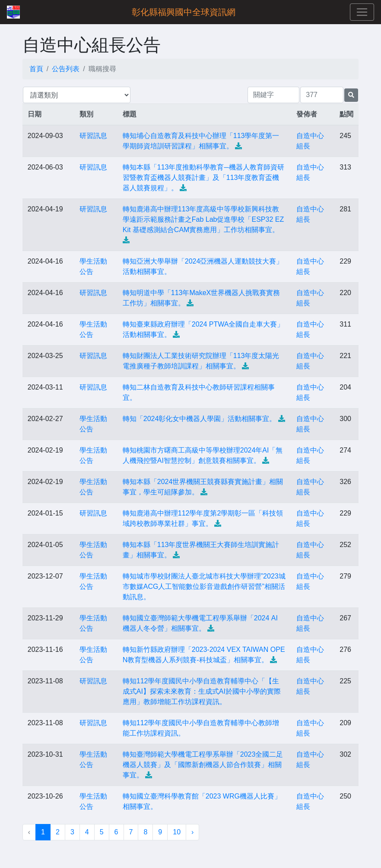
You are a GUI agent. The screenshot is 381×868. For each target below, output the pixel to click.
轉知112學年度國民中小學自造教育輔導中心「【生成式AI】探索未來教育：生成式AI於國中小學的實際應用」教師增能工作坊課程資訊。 (202, 691)
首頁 (36, 69)
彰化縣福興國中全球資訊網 (184, 12)
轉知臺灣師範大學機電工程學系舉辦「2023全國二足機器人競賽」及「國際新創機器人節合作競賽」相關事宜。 (203, 765)
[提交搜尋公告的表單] (351, 95)
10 (177, 832)
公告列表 (66, 69)
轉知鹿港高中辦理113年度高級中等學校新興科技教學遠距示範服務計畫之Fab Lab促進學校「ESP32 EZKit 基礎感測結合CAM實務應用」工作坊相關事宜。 (203, 219)
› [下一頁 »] (192, 832)
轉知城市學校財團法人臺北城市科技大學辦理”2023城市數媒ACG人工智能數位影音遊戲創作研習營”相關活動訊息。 (204, 587)
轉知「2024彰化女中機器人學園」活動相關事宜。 (200, 419)
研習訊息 (93, 136)
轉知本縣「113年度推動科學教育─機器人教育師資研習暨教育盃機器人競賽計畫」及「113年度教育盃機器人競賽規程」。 (203, 178)
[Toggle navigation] (362, 12)
